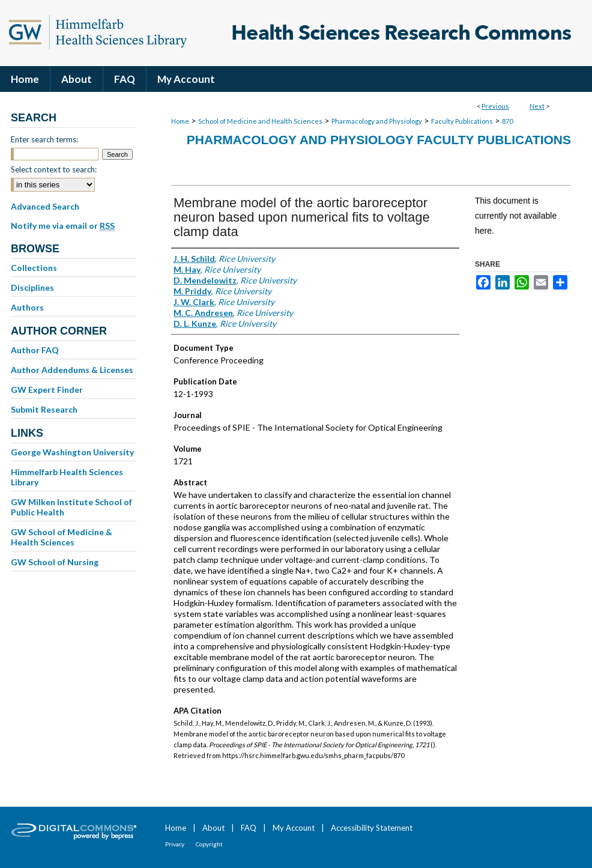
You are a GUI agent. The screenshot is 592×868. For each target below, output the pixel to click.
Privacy (175, 844)
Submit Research (44, 409)
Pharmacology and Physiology (377, 121)
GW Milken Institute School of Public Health (71, 507)
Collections (34, 268)
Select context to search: (54, 169)
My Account (294, 828)
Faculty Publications (462, 121)
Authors (27, 307)
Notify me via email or (63, 226)
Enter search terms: (44, 139)
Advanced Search (45, 206)
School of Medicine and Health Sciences (260, 121)
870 (507, 121)
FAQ (249, 828)
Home (180, 121)
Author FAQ (35, 350)
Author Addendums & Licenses (72, 370)
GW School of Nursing (55, 562)
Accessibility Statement (372, 828)
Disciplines (32, 287)
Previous (495, 106)
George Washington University (72, 452)
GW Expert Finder (47, 390)
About (213, 828)
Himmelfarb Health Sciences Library (67, 477)
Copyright (209, 844)
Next (537, 106)
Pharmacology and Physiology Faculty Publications (379, 140)
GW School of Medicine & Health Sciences (62, 537)
